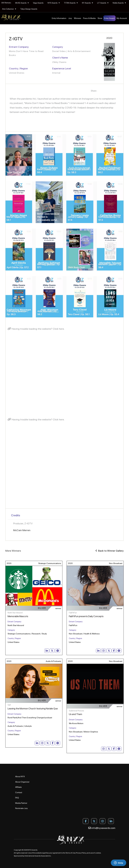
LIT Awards (103, 3)
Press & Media (89, 18)
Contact (19, 792)
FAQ (17, 798)
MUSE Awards (22, 3)
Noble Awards (119, 3)
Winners (78, 18)
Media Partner (21, 803)
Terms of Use (70, 853)
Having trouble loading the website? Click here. (36, 329)
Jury (70, 18)
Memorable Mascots (18, 616)
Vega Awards (38, 3)
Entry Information (59, 18)
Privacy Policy (81, 853)
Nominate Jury (21, 808)
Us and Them (75, 714)
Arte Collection (9, 9)
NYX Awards (54, 3)
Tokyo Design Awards (29, 9)
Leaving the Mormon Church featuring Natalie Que (33, 709)
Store (100, 18)
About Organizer (22, 782)
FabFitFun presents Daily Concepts (86, 616)
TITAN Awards (71, 3)
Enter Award (109, 18)
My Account (122, 18)
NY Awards (87, 3)
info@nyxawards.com (102, 828)
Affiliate (18, 787)
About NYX (20, 776)
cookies (98, 853)
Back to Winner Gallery (110, 551)
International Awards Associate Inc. (38, 856)
